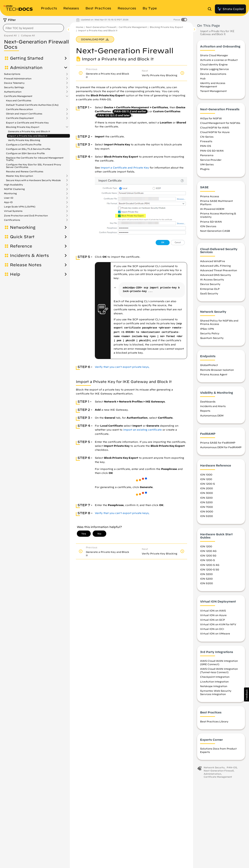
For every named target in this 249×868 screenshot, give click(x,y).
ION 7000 (206, 507)
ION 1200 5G (208, 555)
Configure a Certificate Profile (24, 145)
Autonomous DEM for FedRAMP (221, 447)
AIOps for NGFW (211, 118)
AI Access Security (212, 279)
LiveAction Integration (214, 682)
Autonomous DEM (212, 415)
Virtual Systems (13, 211)
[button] (247, 694)
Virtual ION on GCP (212, 620)
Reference (21, 246)
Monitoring (10, 193)
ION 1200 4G (208, 551)
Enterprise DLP (210, 289)
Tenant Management (213, 91)
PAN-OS (206, 146)
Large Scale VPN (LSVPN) (20, 207)
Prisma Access (210, 196)
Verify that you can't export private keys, (122, 367)
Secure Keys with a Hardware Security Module (33, 180)
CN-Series (207, 137)
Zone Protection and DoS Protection (26, 216)
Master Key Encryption (19, 176)
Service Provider (211, 160)
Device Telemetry (14, 83)
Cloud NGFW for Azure (215, 132)
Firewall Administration (18, 79)
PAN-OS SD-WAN (212, 151)
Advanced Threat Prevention (219, 270)
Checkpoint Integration (215, 677)
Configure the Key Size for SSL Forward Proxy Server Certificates (34, 166)
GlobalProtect (209, 365)
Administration (26, 68)
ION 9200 (206, 516)
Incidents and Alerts (213, 406)
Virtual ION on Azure (213, 615)
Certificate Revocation (19, 109)
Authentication (13, 92)
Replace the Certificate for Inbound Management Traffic (35, 159)
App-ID (8, 202)
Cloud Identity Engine (214, 64)
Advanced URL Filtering (215, 266)
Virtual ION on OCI (212, 629)
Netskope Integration (214, 686)
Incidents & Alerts (29, 255)
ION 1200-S (207, 484)
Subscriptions (12, 74)
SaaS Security (209, 293)
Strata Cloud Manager (214, 55)
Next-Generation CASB (215, 231)
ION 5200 (206, 502)
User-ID (9, 198)
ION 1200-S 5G (210, 569)
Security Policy (210, 333)
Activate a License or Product (219, 60)
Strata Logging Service (214, 69)
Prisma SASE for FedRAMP (218, 443)
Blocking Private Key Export (23, 127)
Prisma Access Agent (214, 374)
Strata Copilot (230, 9)
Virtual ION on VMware (215, 633)
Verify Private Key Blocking (24, 140)
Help (15, 274)
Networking (23, 227)
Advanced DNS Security (216, 275)
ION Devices (208, 226)
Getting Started (27, 58)
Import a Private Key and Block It (28, 136)
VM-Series (207, 164)
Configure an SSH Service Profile (25, 153)
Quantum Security (212, 338)
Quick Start (22, 237)
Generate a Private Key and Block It (29, 131)
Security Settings (14, 87)
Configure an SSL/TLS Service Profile (28, 149)
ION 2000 (206, 488)
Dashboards (208, 401)
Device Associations (213, 74)
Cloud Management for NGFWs (220, 123)
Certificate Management (18, 96)
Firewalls (206, 141)
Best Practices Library (214, 721)
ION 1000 (206, 474)
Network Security (214, 767)
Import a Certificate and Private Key (125, 168)
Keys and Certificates (19, 100)
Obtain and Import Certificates (24, 114)
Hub (203, 78)
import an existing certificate (142, 430)
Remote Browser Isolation (217, 370)
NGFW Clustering (14, 189)
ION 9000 (207, 511)
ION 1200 (206, 479)
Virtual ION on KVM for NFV (218, 624)
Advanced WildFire (213, 261)
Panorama (207, 155)
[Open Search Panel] (211, 9)
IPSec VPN (207, 329)
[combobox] (33, 28)
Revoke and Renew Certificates (25, 171)
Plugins (205, 169)
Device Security (210, 284)
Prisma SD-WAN (211, 222)
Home (79, 27)
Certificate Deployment (20, 118)
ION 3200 (206, 498)
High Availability (13, 185)
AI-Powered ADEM (212, 209)
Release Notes (26, 265)
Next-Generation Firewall (101, 27)
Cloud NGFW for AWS (214, 127)
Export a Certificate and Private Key (27, 123)
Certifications (12, 220)
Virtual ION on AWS (213, 611)
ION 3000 (206, 493)
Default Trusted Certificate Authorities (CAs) (32, 105)
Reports (205, 411)
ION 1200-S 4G (210, 565)
